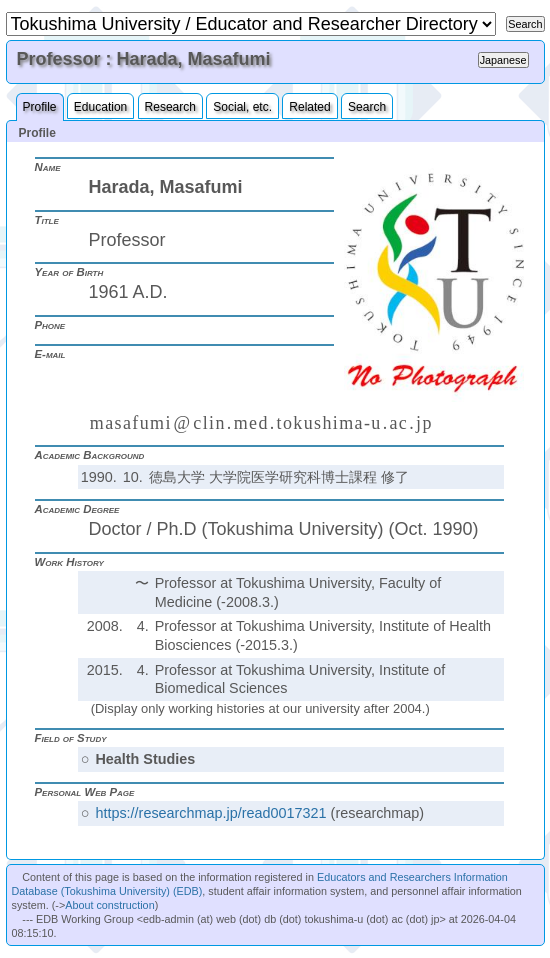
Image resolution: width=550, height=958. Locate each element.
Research (170, 107)
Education (100, 107)
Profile (40, 107)
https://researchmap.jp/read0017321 (210, 813)
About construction (109, 905)
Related (309, 107)
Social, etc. (242, 107)
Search (367, 107)
